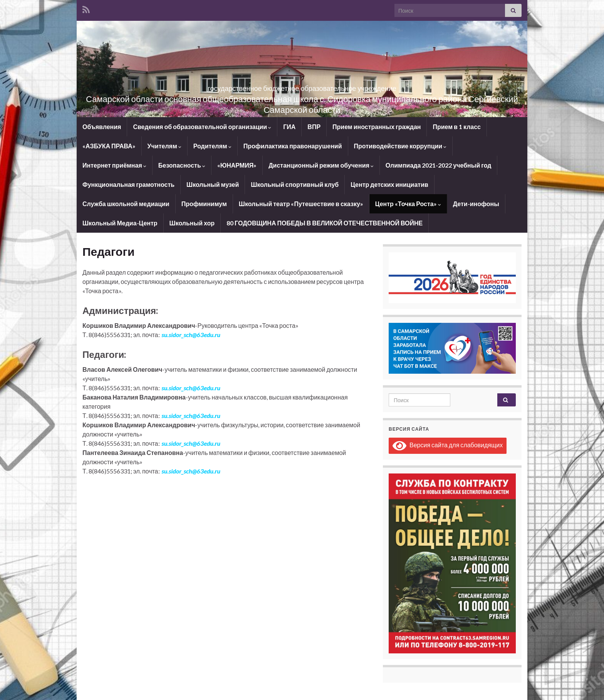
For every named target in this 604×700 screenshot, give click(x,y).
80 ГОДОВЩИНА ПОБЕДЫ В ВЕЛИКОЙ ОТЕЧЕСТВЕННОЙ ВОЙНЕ (325, 223)
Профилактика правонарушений (293, 146)
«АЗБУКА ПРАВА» (109, 146)
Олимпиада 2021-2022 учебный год (439, 165)
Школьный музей (213, 184)
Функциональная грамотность (128, 184)
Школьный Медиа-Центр (120, 223)
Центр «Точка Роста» (408, 204)
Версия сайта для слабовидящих (448, 445)
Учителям (164, 146)
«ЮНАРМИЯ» (237, 165)
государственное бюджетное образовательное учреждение (302, 86)
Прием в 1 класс (457, 127)
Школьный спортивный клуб (295, 184)
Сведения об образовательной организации (202, 127)
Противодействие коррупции (400, 146)
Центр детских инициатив (389, 184)
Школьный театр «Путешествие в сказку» (301, 204)
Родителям (212, 146)
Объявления (102, 127)
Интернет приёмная (114, 165)
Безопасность (182, 165)
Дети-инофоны (476, 204)
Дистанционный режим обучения (321, 165)
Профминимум (204, 204)
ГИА (289, 127)
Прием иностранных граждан (377, 127)
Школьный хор (192, 223)
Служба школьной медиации (126, 204)
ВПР (314, 127)
